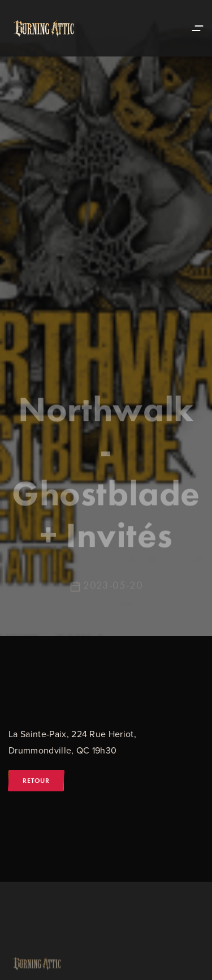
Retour (36, 781)
